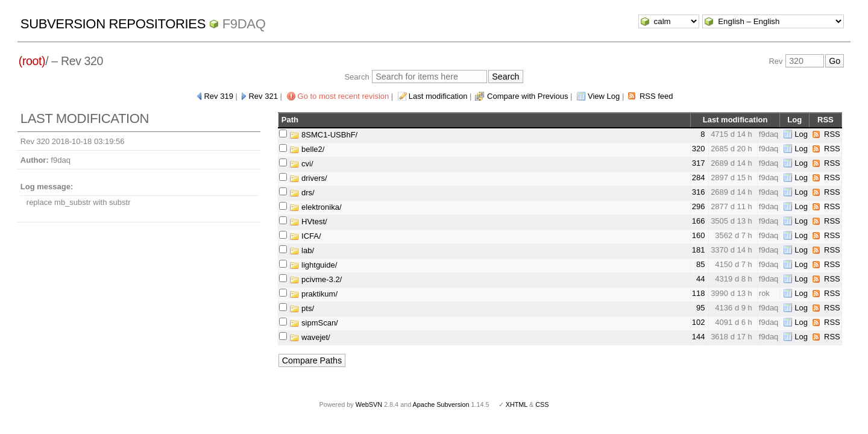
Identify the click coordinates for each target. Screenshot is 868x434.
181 (699, 250)
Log (801, 134)
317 (699, 163)
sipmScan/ (313, 323)
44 (700, 279)
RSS (832, 134)
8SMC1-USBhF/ (323, 135)
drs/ (302, 193)
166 (699, 221)
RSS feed (656, 96)
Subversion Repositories (113, 24)
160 (699, 235)
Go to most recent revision (344, 96)
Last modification (438, 96)
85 (700, 264)
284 (699, 178)
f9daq (244, 24)
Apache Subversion (441, 404)
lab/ (302, 250)
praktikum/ (313, 294)
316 (699, 192)
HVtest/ (308, 222)
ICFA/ (305, 236)
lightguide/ (313, 265)
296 (699, 206)
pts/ (302, 308)
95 (700, 308)
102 (699, 322)
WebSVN (369, 404)
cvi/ (301, 164)
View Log (604, 96)
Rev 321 (263, 96)
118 (699, 293)
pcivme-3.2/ (316, 279)
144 (699, 337)
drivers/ (308, 178)
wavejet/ (310, 337)
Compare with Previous (527, 96)
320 (699, 149)
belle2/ (307, 149)
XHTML (517, 404)
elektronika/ (315, 207)
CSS (542, 404)
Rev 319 (218, 96)
